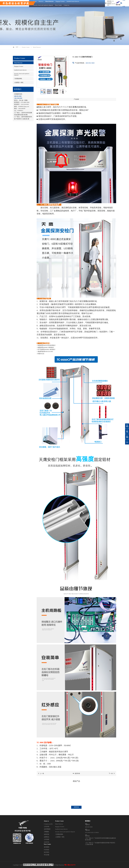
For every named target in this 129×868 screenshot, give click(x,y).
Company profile (48, 824)
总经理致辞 (47, 829)
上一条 (41, 774)
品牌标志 (47, 837)
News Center (58, 5)
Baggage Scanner (19, 66)
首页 (17, 47)
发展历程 (47, 834)
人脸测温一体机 (19, 82)
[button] (66, 91)
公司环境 (47, 827)
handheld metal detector (20, 70)
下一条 (112, 774)
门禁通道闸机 (18, 79)
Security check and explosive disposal (43, 5)
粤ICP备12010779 (70, 865)
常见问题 (47, 855)
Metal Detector (37, 47)
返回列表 (76, 774)
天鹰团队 (47, 832)
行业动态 (47, 850)
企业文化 (47, 842)
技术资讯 (47, 852)
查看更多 (76, 807)
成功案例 (47, 847)
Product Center (26, 47)
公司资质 (47, 839)
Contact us (67, 5)
